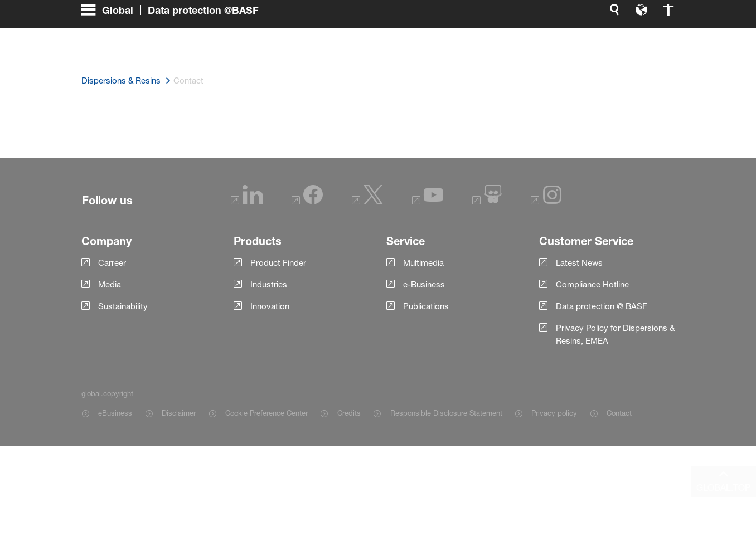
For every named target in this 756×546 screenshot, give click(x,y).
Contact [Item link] (619, 413)
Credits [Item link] (349, 413)
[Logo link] (630, 45)
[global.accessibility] (551, 45)
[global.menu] (175, 45)
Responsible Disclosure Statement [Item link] (446, 413)
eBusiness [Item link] (115, 413)
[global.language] (524, 45)
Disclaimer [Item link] (179, 413)
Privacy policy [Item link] (554, 413)
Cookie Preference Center (266, 413)
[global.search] (497, 45)
